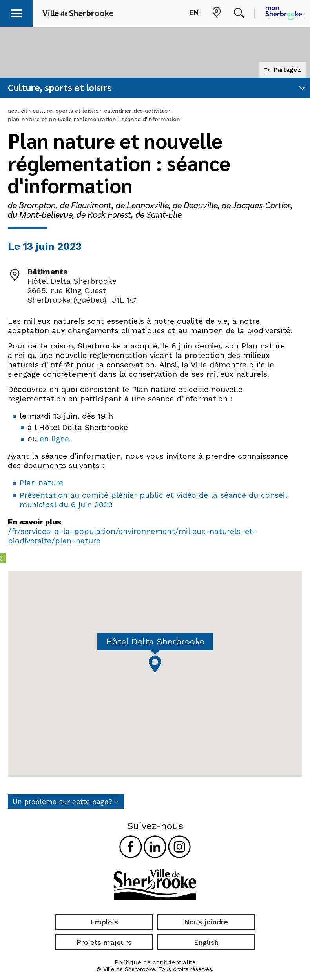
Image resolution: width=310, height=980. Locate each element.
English (206, 942)
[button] (16, 12)
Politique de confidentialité (155, 962)
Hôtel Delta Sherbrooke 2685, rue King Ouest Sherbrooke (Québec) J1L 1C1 (83, 290)
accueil (17, 111)
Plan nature (41, 483)
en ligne (54, 439)
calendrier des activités (136, 111)
